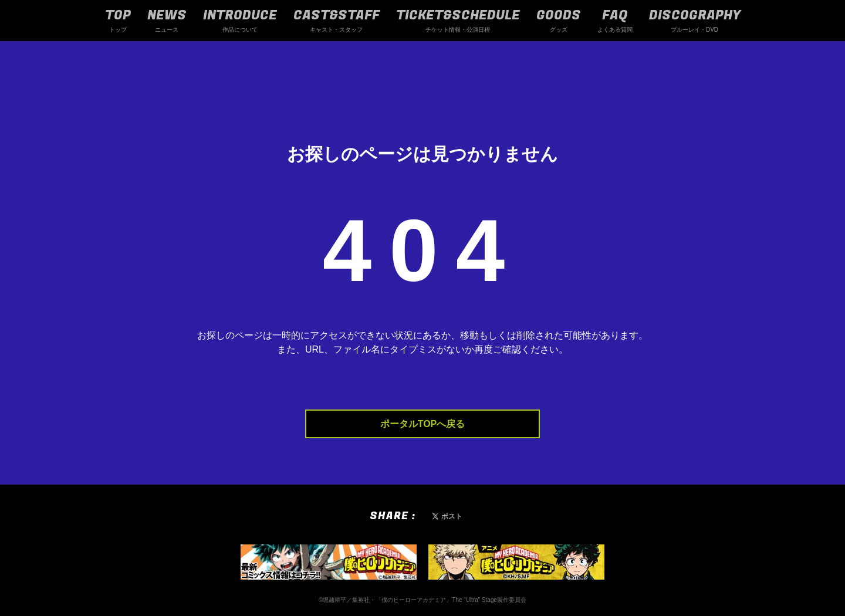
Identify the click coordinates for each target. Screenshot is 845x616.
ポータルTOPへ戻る (423, 424)
